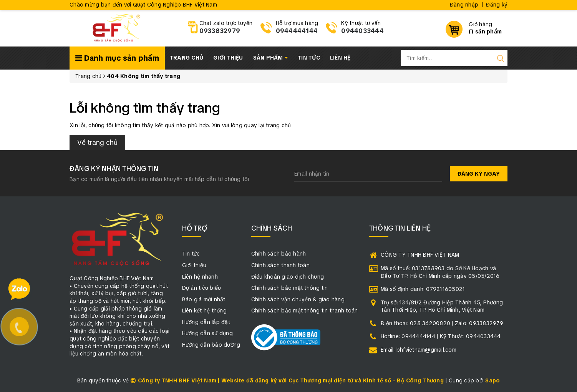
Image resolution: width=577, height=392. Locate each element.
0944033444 (362, 31)
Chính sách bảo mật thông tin (290, 288)
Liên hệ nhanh (200, 277)
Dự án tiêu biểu (202, 288)
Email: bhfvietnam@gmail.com (419, 350)
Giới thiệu (228, 58)
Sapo (492, 380)
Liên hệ (340, 58)
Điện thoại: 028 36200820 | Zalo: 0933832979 (442, 323)
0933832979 (220, 31)
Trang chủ (187, 58)
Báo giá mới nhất (204, 299)
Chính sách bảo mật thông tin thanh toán (305, 311)
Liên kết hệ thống (204, 311)
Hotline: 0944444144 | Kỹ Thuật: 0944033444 (441, 336)
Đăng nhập (464, 5)
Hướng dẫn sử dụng (207, 333)
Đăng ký (497, 5)
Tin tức (309, 58)
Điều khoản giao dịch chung (288, 277)
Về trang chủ (97, 142)
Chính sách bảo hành (279, 254)
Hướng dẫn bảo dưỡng (211, 345)
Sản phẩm (271, 58)
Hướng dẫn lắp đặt (206, 322)
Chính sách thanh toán (280, 265)
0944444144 (297, 31)
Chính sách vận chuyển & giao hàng (298, 299)
